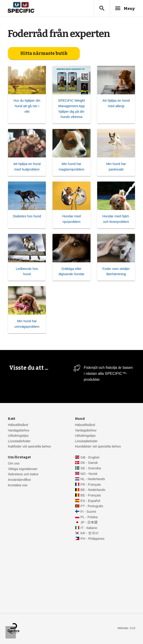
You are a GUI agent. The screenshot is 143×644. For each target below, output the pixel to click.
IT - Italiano (89, 528)
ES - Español (90, 501)
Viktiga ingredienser (23, 469)
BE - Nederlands (93, 490)
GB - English (90, 458)
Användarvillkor (19, 480)
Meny (124, 8)
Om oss (14, 464)
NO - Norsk (89, 474)
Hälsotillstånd (18, 425)
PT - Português (92, 507)
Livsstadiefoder (19, 442)
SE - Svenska (91, 469)
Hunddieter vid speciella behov (98, 447)
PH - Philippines (92, 539)
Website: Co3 (126, 629)
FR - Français (91, 485)
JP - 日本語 (89, 523)
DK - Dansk (89, 463)
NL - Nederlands (93, 479)
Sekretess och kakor (23, 475)
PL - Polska (89, 517)
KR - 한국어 (89, 534)
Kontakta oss (18, 485)
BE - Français (91, 496)
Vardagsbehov (19, 431)
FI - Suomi (88, 512)
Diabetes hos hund (27, 217)
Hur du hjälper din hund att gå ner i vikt (27, 106)
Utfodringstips (18, 436)
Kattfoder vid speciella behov (29, 447)
